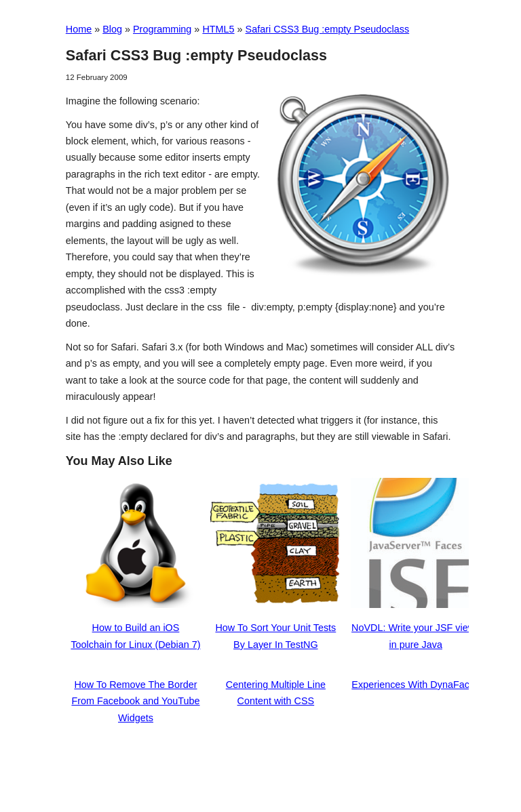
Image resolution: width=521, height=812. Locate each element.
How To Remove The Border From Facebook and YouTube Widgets (135, 701)
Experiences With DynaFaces (416, 685)
